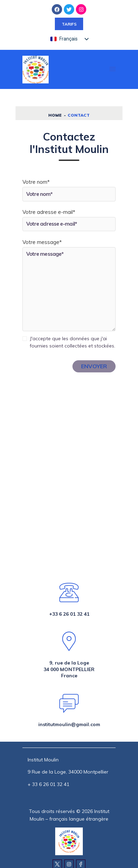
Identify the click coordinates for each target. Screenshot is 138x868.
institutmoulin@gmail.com (69, 724)
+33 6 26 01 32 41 (69, 614)
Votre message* (42, 242)
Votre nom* (36, 182)
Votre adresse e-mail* (49, 212)
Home (55, 115)
